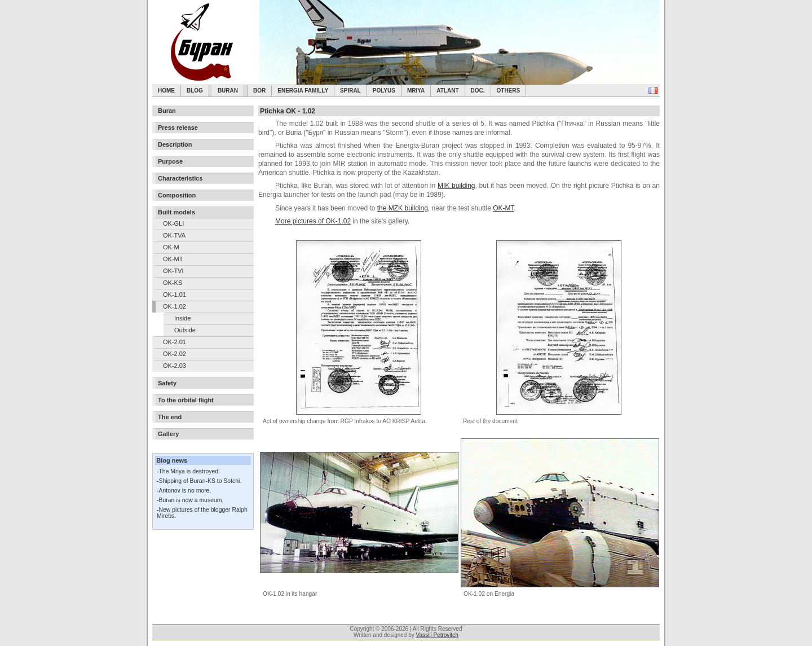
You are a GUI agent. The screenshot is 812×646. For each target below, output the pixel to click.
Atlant (447, 91)
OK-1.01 (175, 295)
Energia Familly (303, 91)
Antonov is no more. (185, 491)
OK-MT (173, 259)
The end (170, 417)
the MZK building (403, 208)
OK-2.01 (175, 342)
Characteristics (180, 178)
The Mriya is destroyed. (189, 471)
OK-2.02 (175, 354)
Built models (176, 212)
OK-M (171, 247)
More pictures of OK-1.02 (313, 221)
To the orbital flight (186, 400)
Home (166, 91)
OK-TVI (173, 271)
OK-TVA (174, 235)
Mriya (416, 91)
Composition (177, 195)
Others (509, 91)
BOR (259, 91)
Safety (167, 383)
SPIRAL (350, 91)
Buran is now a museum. (191, 500)
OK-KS (173, 283)
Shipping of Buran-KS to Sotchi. (200, 481)
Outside (185, 330)
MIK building (456, 186)
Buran (228, 91)
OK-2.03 (175, 366)
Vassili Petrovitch (437, 635)
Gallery (168, 434)
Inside (182, 318)
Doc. (478, 91)
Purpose (170, 161)
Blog (195, 91)
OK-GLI (173, 223)
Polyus (384, 91)
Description (175, 144)
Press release (178, 128)
